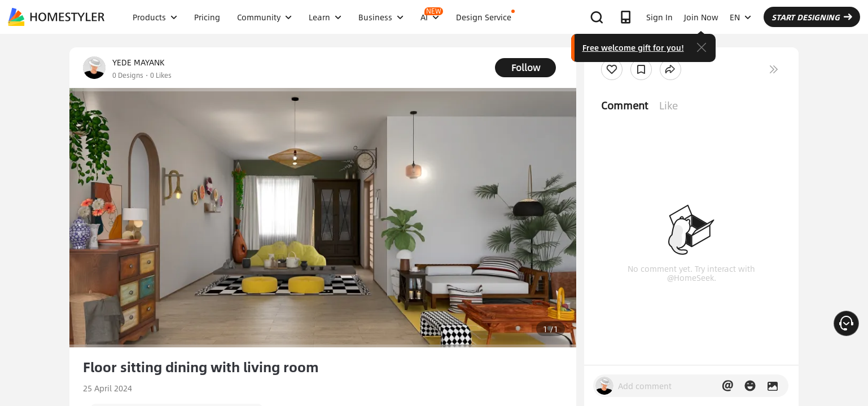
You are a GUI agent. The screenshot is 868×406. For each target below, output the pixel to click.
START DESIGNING (812, 17)
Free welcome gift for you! (633, 47)
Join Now (701, 17)
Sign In (659, 17)
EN (740, 17)
